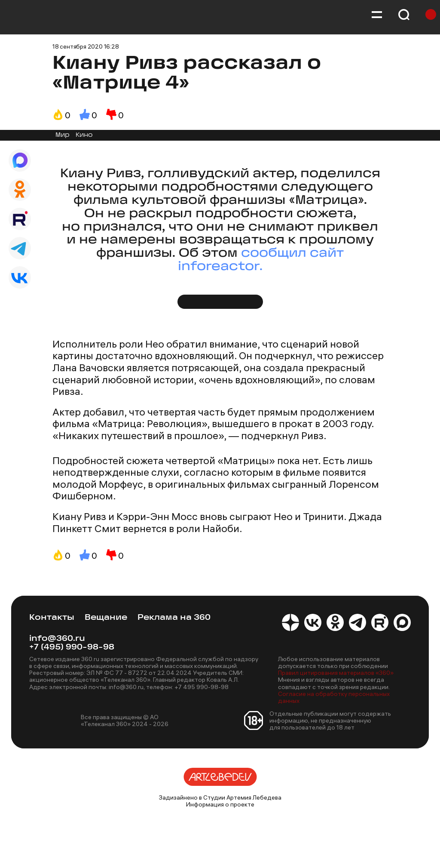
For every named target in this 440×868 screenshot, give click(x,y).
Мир (63, 135)
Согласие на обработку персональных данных (334, 697)
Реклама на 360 (174, 618)
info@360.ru (57, 639)
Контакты (52, 618)
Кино (84, 135)
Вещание (106, 618)
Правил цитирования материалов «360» (336, 673)
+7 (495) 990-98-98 (72, 648)
